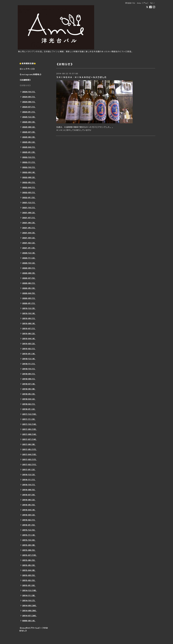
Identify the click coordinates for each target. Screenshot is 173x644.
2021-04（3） (29, 233)
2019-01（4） (29, 354)
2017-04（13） (30, 454)
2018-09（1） (29, 374)
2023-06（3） (29, 137)
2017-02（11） (30, 464)
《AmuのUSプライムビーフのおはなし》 (34, 629)
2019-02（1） (29, 349)
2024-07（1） (29, 107)
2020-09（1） (29, 268)
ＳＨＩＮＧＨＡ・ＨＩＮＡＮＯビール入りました (81, 77)
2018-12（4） (29, 359)
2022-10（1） (29, 167)
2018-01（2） (29, 409)
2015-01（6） (29, 585)
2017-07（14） (30, 439)
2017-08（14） (30, 434)
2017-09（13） (30, 429)
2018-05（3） (29, 394)
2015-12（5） (29, 530)
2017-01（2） (29, 470)
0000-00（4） (29, 621)
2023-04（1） (29, 147)
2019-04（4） (29, 339)
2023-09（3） (29, 122)
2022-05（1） (29, 182)
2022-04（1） (29, 187)
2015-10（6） (29, 540)
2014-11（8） (29, 595)
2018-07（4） (29, 384)
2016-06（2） (29, 500)
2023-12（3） (29, 117)
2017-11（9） (29, 419)
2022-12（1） (29, 157)
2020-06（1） (29, 283)
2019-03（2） (29, 344)
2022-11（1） (29, 162)
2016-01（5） (29, 525)
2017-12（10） (30, 414)
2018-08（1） (29, 379)
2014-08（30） (30, 611)
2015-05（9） (29, 565)
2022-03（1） (29, 192)
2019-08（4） (29, 323)
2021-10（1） (29, 208)
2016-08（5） (29, 490)
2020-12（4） (29, 253)
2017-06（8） (29, 444)
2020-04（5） (29, 293)
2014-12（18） (30, 590)
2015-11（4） (29, 535)
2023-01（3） (29, 152)
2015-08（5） (29, 550)
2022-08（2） (29, 177)
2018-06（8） (29, 389)
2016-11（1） (29, 480)
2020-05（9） (29, 288)
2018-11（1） (29, 364)
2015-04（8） (29, 570)
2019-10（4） (29, 313)
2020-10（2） (29, 263)
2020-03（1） (29, 298)
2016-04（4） (29, 510)
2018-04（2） (29, 399)
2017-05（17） (30, 449)
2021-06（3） (29, 223)
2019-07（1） (29, 328)
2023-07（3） (29, 132)
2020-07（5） (29, 278)
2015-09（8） (29, 545)
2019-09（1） (29, 318)
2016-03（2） (29, 515)
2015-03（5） (29, 575)
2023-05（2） (29, 142)
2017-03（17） (30, 459)
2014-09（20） (30, 606)
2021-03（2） (29, 238)
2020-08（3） (29, 273)
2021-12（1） (29, 203)
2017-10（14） (30, 424)
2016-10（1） (29, 485)
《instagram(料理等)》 (31, 74)
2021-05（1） (29, 228)
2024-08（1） (29, 102)
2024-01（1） (29, 112)
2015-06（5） (29, 560)
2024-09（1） (29, 97)
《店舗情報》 (25, 80)
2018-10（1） (29, 369)
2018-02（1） (29, 404)
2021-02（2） (29, 243)
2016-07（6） (29, 495)
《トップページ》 (27, 69)
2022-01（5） (29, 198)
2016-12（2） (29, 475)
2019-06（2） (29, 334)
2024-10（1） (29, 92)
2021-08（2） (29, 213)
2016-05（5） (29, 505)
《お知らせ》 (25, 85)
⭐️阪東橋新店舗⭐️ (28, 63)
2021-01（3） (29, 248)
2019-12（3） (29, 308)
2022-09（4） (29, 172)
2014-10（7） (29, 600)
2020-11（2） (29, 258)
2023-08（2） (29, 127)
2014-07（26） (30, 616)
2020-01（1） (29, 303)
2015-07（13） (30, 555)
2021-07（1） (29, 218)
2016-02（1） (29, 520)
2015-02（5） (29, 580)
